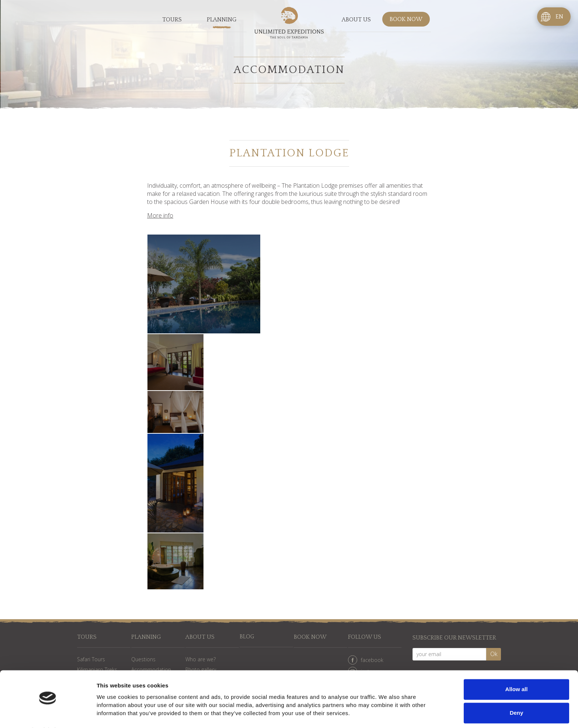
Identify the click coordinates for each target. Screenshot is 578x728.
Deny (517, 693)
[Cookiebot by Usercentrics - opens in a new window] (48, 714)
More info (160, 215)
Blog (247, 637)
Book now (406, 20)
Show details (114, 713)
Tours (172, 20)
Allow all (517, 670)
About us (356, 20)
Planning (222, 20)
